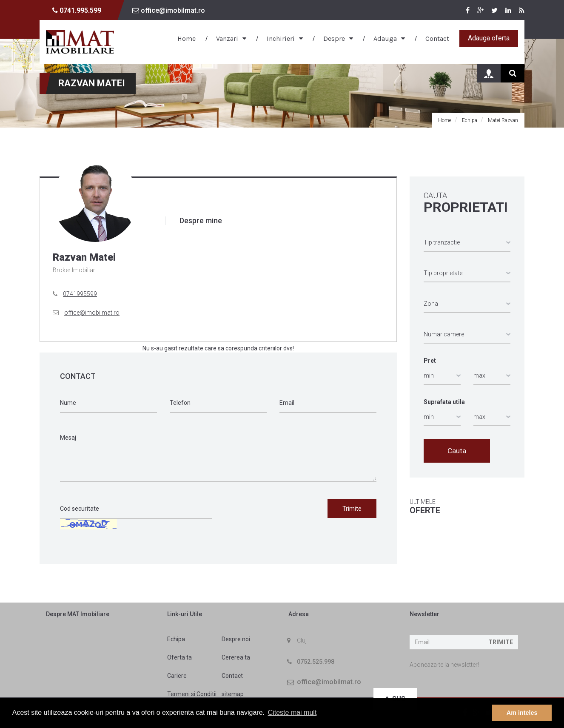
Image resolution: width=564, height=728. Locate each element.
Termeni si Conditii (192, 694)
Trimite (501, 642)
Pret (430, 361)
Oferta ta (179, 657)
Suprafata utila (444, 402)
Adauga (385, 38)
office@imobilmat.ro (169, 10)
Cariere (177, 676)
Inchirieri (281, 38)
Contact (437, 38)
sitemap (233, 694)
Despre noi (236, 639)
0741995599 (80, 294)
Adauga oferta (489, 38)
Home (187, 38)
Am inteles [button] (522, 713)
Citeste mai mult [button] (292, 712)
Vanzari (227, 38)
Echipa (176, 639)
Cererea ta (236, 657)
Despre (334, 38)
